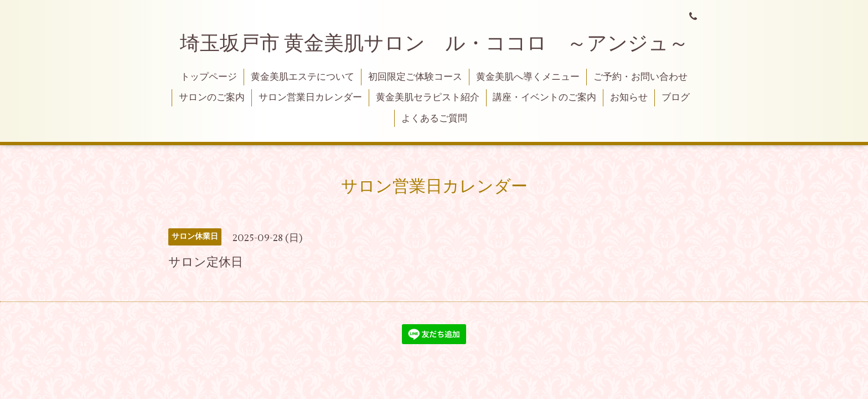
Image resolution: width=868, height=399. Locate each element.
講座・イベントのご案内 (544, 98)
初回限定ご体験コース (415, 77)
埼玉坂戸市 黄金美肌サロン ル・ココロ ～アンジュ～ (434, 44)
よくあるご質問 (434, 119)
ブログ (676, 98)
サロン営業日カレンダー (310, 98)
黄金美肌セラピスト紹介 (428, 98)
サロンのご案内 (212, 98)
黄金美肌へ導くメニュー (528, 77)
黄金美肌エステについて (303, 77)
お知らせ (629, 98)
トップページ (209, 77)
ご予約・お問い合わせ (640, 77)
